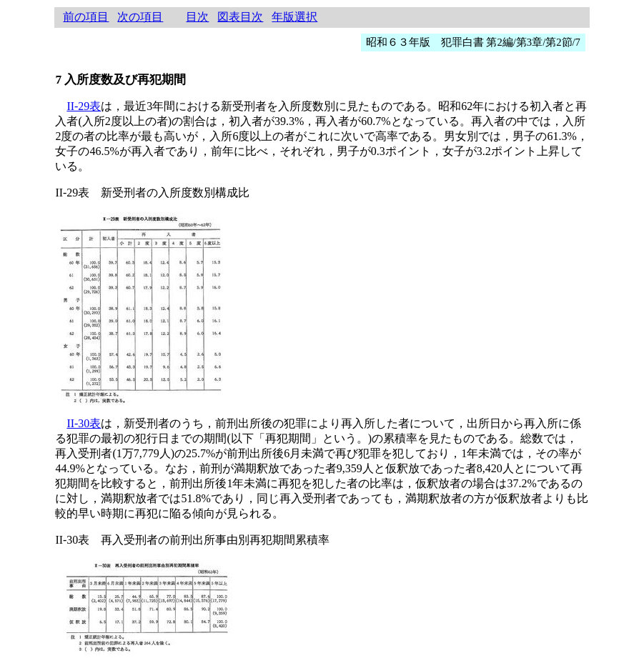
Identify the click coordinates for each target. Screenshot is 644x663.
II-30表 (84, 423)
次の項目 (140, 17)
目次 (197, 17)
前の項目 (86, 17)
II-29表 (84, 106)
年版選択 (294, 17)
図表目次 (240, 17)
